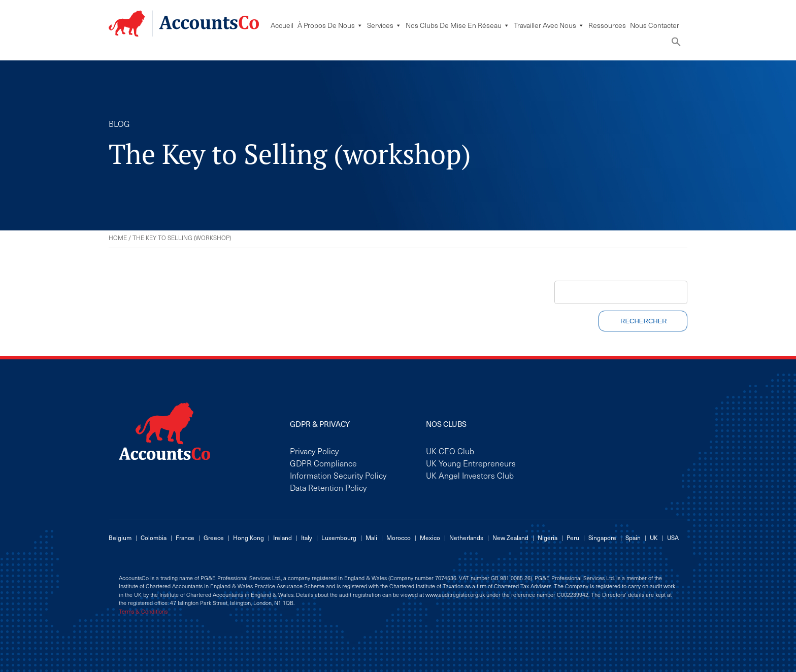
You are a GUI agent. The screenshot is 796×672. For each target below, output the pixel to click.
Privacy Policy (314, 451)
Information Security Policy (338, 475)
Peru (573, 537)
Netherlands (466, 537)
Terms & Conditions (143, 612)
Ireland (283, 537)
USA (673, 537)
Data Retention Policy (328, 487)
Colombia (154, 537)
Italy (307, 537)
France (185, 537)
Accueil (282, 25)
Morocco (399, 537)
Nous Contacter (655, 25)
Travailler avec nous (549, 25)
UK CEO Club (450, 451)
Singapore (602, 537)
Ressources (607, 25)
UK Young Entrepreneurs (471, 463)
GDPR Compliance (323, 463)
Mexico (430, 537)
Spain (633, 537)
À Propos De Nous (330, 25)
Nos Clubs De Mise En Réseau (458, 25)
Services (384, 25)
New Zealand (510, 537)
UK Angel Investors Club (470, 475)
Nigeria (548, 537)
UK (654, 537)
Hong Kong (248, 537)
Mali (371, 537)
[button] (676, 44)
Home (118, 238)
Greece (214, 537)
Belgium (120, 537)
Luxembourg (339, 537)
